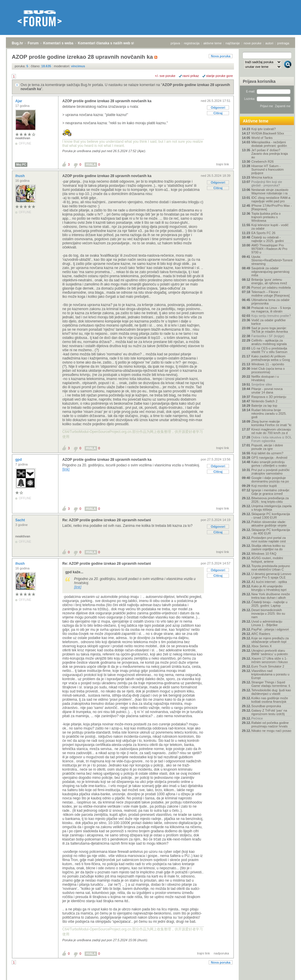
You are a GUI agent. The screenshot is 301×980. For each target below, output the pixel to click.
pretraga (283, 43)
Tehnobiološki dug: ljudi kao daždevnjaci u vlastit (271, 692)
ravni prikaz (191, 76)
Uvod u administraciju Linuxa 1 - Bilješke (267, 623)
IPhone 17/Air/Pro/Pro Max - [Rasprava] (272, 207)
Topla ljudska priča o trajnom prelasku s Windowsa (266, 217)
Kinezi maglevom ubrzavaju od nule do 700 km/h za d (271, 431)
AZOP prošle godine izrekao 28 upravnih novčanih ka (107, 101)
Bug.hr (17, 43)
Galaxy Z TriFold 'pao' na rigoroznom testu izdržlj (269, 712)
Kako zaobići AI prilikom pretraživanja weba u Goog (271, 358)
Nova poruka (221, 56)
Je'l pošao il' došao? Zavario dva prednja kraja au (270, 154)
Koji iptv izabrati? (264, 129)
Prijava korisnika (259, 81)
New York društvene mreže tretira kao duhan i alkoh (271, 596)
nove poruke (253, 43)
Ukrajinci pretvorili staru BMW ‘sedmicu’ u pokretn (270, 652)
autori (270, 43)
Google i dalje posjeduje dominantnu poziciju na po (270, 480)
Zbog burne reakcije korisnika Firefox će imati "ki (271, 423)
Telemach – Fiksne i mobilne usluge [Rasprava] (270, 294)
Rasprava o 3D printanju (269, 397)
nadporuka (221, 953)
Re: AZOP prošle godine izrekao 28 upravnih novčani (107, 520)
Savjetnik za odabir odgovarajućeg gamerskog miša (270, 272)
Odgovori (218, 107)
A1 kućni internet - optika (269, 582)
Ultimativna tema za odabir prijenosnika (270, 302)
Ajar (19, 101)
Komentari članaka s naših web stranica (111, 43)
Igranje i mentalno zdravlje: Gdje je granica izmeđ (271, 492)
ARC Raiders (261, 634)
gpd (19, 460)
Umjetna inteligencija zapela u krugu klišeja (271, 508)
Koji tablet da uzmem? (267, 453)
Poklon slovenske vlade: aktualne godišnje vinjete (269, 524)
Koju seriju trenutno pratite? (271, 316)
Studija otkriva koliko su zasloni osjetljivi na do (268, 547)
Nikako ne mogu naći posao (271, 731)
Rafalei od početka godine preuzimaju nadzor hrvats (270, 725)
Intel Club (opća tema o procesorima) (268, 370)
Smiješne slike (262, 384)
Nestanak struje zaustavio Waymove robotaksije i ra (270, 191)
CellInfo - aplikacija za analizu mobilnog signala (269, 342)
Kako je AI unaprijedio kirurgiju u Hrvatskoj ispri (269, 588)
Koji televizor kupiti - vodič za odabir (270, 227)
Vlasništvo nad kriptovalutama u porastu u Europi (270, 674)
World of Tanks (262, 138)
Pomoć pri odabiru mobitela (271, 288)
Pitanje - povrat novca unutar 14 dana (267, 391)
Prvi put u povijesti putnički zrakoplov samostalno (270, 472)
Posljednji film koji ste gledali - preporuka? (267, 184)
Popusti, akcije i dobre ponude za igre (267, 447)
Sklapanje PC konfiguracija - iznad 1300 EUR (271, 516)
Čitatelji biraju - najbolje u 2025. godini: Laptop (269, 604)
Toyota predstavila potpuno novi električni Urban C (271, 568)
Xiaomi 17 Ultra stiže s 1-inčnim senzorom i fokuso (270, 660)
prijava (175, 43)
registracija (192, 43)
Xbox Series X (262, 646)
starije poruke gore (219, 76)
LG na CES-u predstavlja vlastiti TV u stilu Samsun (269, 350)
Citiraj (218, 113)
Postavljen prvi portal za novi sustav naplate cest (269, 539)
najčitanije (233, 43)
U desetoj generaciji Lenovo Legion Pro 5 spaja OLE (271, 576)
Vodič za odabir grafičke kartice (269, 322)
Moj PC (21, 165)
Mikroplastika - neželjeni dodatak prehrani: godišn (269, 144)
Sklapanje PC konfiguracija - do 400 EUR (271, 532)
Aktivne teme (256, 121)
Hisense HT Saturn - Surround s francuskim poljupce (267, 169)
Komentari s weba (58, 43)
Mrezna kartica (262, 177)
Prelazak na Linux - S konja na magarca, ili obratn (271, 310)
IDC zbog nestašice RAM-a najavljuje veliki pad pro (271, 199)
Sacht (21, 520)
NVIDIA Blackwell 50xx (268, 133)
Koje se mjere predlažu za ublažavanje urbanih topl (270, 640)
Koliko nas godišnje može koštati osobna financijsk (270, 700)
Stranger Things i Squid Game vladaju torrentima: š (271, 684)
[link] (66, 469)
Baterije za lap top (264, 406)
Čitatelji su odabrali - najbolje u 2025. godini (267, 239)
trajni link (223, 164)
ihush (20, 176)
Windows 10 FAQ (264, 554)
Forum (33, 43)
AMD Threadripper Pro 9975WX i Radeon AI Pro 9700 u (269, 249)
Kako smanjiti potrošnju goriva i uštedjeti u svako (269, 464)
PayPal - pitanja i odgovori (270, 629)
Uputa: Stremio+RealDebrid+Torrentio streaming (272, 260)
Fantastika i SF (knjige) (268, 336)
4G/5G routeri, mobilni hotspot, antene (267, 560)
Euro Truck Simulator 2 (268, 666)
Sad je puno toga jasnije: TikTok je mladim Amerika (270, 330)
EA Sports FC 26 (263, 233)
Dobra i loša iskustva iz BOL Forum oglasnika (271, 439)
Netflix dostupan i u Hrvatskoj (265, 378)
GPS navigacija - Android (269, 458)
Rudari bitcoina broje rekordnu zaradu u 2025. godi (269, 413)
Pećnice (257, 718)
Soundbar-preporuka (266, 706)
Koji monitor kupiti (264, 486)
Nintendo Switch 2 (264, 401)
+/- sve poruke (165, 76)
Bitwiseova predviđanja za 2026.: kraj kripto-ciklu (270, 500)
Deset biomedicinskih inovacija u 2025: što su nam (268, 613)
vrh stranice (285, 974)
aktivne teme (213, 43)
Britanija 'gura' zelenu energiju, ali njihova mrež (269, 281)
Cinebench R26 (262, 162)
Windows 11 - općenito (268, 364)
